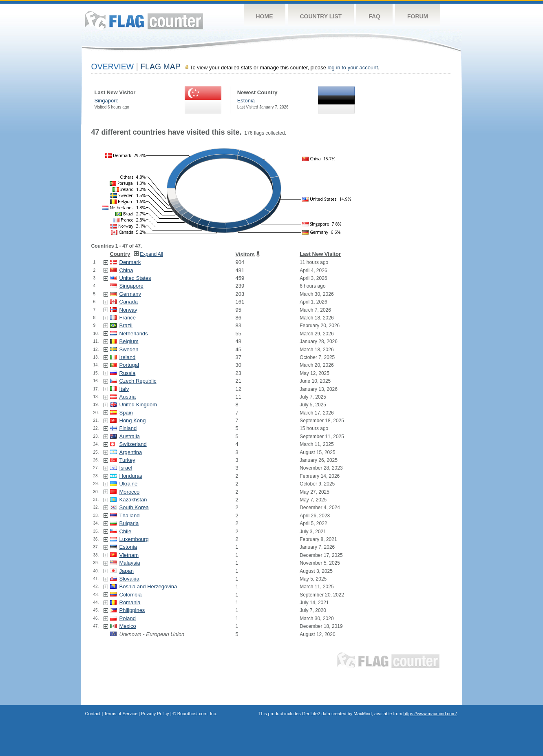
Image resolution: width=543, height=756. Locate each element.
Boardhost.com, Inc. (197, 714)
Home (265, 16)
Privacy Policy (155, 714)
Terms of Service (121, 714)
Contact (93, 714)
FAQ (374, 16)
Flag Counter (144, 20)
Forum (418, 16)
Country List (321, 16)
